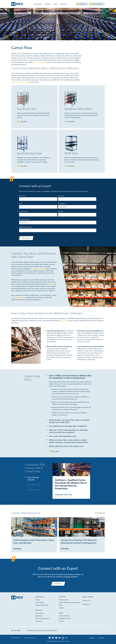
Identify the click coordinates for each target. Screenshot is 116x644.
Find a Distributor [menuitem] (65, 616)
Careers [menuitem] (62, 621)
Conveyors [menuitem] (39, 621)
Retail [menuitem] (61, 605)
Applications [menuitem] (38, 4)
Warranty (102, 638)
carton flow (63, 321)
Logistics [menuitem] (62, 608)
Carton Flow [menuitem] (39, 613)
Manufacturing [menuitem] (64, 600)
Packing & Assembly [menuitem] (42, 605)
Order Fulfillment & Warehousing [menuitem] (70, 602)
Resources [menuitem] (63, 4)
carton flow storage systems (20, 82)
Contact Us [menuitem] (87, 600)
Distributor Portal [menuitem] (65, 618)
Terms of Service (30, 638)
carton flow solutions (40, 62)
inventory (51, 284)
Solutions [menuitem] (48, 4)
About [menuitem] (55, 4)
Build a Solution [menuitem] (88, 597)
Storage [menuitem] (38, 600)
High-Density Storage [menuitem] (42, 618)
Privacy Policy (16, 638)
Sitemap (92, 638)
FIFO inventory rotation (38, 269)
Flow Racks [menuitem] (39, 616)
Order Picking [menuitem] (40, 602)
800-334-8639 (16, 630)
